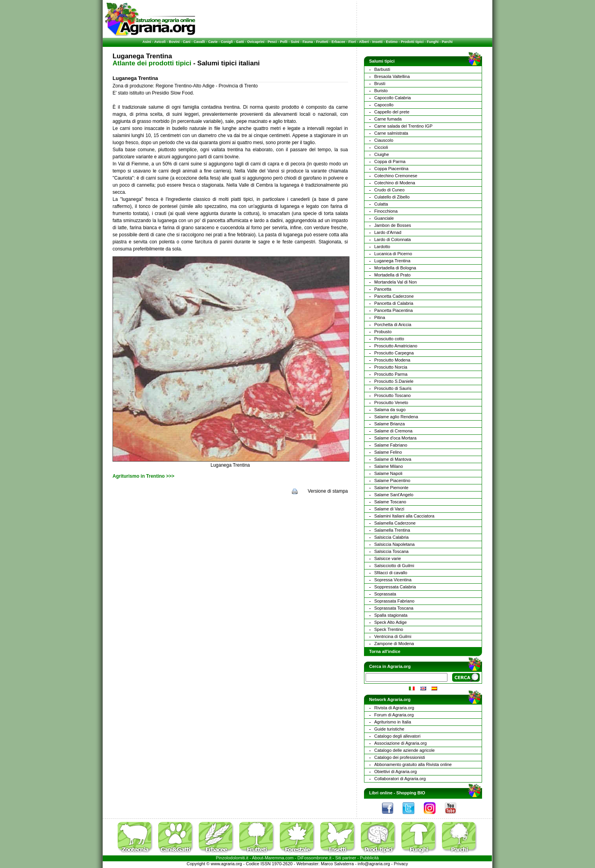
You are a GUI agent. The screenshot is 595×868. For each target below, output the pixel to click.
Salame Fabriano (391, 445)
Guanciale (384, 218)
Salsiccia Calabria (391, 537)
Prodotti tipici (412, 42)
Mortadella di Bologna (395, 268)
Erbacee (338, 42)
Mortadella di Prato (392, 275)
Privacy (401, 864)
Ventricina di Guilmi (393, 636)
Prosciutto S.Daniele (394, 381)
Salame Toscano (390, 502)
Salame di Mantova (393, 459)
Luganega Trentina (392, 261)
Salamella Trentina (392, 530)
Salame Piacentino (392, 480)
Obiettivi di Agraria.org (395, 772)
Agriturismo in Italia (393, 722)
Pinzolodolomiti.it (232, 858)
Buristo (381, 91)
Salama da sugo (390, 410)
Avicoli (160, 42)
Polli (284, 42)
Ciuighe (382, 154)
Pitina (380, 317)
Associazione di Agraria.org (400, 743)
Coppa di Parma (390, 161)
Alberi (364, 42)
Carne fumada (388, 119)
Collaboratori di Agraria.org (400, 779)
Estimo (392, 42)
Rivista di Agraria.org (394, 708)
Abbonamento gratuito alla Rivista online (413, 764)
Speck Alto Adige (391, 622)
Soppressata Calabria (395, 587)
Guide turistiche (389, 729)
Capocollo (384, 105)
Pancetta (383, 289)
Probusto (383, 332)
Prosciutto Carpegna (394, 353)
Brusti (380, 83)
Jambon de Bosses (393, 225)
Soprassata (385, 594)
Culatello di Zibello (392, 197)
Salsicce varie (388, 558)
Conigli (227, 42)
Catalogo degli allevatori (397, 736)
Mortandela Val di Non (395, 282)
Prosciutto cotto (389, 339)
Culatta (381, 204)
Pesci (272, 42)
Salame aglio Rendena (396, 417)
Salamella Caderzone (395, 523)
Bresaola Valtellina (392, 76)
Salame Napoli (388, 473)
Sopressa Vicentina (393, 580)
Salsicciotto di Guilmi (394, 566)
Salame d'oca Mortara (395, 438)
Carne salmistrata (391, 133)
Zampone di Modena (394, 644)
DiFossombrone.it (314, 858)
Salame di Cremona (393, 431)
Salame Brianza (390, 424)
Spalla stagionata (391, 615)
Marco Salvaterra (337, 864)
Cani (187, 42)
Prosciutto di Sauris (393, 388)
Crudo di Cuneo (389, 190)
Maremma (275, 858)
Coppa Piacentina (391, 169)
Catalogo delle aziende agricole (405, 750)
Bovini (174, 42)
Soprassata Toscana (394, 608)
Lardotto (382, 247)
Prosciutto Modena (392, 360)
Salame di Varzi (389, 509)
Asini (147, 42)
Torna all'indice (385, 651)
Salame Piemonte (391, 488)
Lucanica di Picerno (393, 254)
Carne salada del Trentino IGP (403, 126)
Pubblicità (370, 858)
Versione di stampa (328, 491)
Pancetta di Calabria (394, 303)
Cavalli (199, 42)
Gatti (240, 42)
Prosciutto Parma (391, 374)
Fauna (308, 42)
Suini (295, 42)
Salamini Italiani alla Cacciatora (404, 516)
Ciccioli (381, 147)
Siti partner (346, 858)
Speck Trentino (389, 629)
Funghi (432, 42)
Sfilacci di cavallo (391, 573)
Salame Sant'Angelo (394, 495)
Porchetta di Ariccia (393, 325)
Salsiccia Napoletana (395, 544)
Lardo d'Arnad (388, 232)
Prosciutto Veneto (391, 402)
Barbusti (382, 69)
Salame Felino (388, 452)
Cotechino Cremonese (396, 176)
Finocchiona (386, 211)
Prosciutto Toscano (393, 395)
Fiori (352, 42)
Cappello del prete (392, 112)
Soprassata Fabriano (394, 601)
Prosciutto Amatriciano (396, 346)
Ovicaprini (256, 42)
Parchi (447, 42)
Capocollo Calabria (393, 98)
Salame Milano (389, 466)
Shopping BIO (411, 793)
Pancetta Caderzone (394, 296)
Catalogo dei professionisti (400, 757)
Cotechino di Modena (395, 183)
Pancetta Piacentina (394, 310)
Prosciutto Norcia (391, 367)
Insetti (378, 42)
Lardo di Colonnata (393, 239)
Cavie (213, 42)
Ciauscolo (384, 140)
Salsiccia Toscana (391, 551)
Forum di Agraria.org (394, 715)
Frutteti (322, 42)
